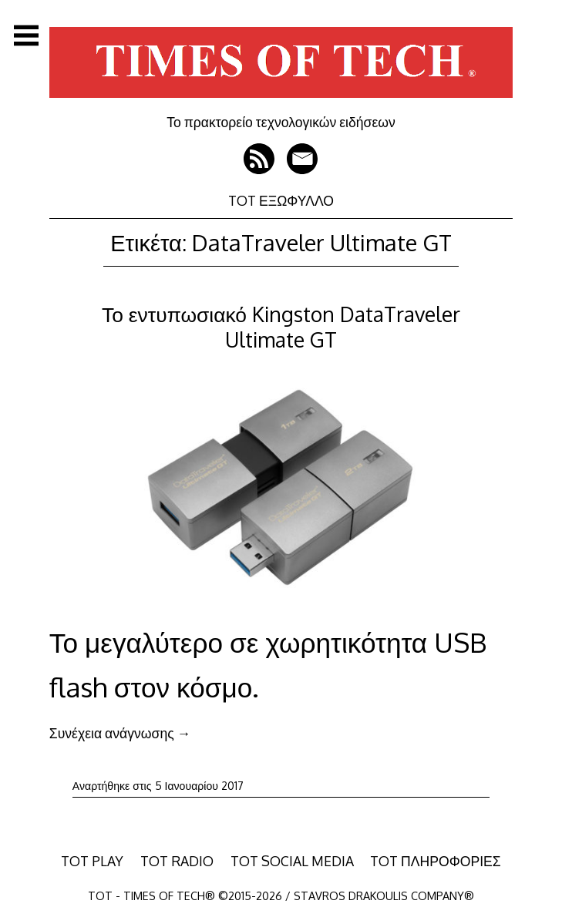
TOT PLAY (92, 861)
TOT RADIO (177, 861)
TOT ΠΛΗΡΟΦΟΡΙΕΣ (436, 861)
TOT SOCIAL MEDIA (292, 861)
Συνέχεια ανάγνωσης (120, 733)
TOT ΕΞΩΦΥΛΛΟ (281, 200)
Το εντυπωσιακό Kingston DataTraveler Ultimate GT (281, 327)
